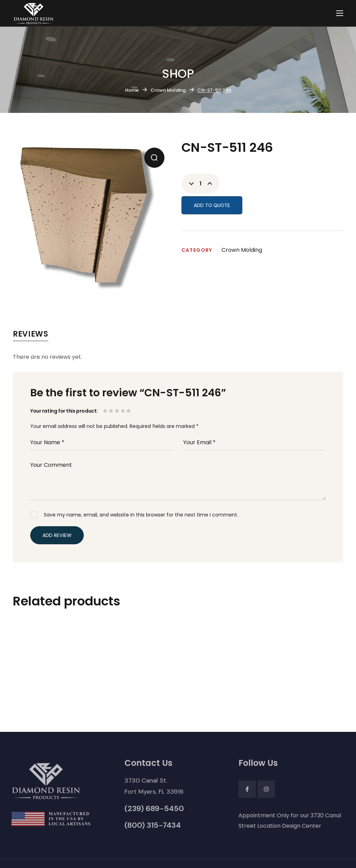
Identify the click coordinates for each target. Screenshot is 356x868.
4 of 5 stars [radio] (124, 411)
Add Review (57, 535)
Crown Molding (168, 90)
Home (132, 90)
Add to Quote (212, 205)
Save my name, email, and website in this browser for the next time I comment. (141, 515)
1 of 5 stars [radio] (106, 411)
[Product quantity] (201, 183)
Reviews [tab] (31, 334)
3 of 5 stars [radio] (118, 411)
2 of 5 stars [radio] (112, 411)
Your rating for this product (63, 411)
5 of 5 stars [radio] (129, 411)
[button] (154, 158)
